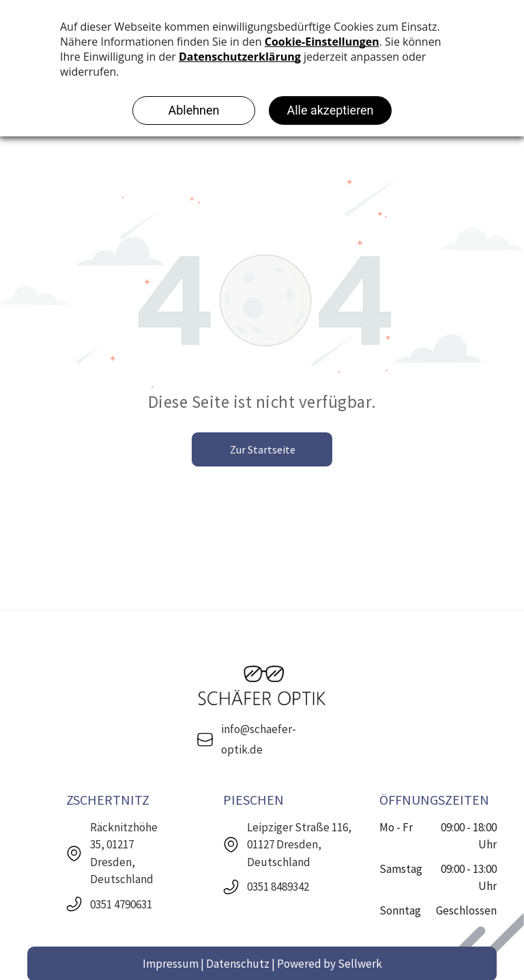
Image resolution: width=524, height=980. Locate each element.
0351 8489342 (278, 887)
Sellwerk (360, 964)
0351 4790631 (121, 904)
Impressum (171, 964)
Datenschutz (238, 964)
